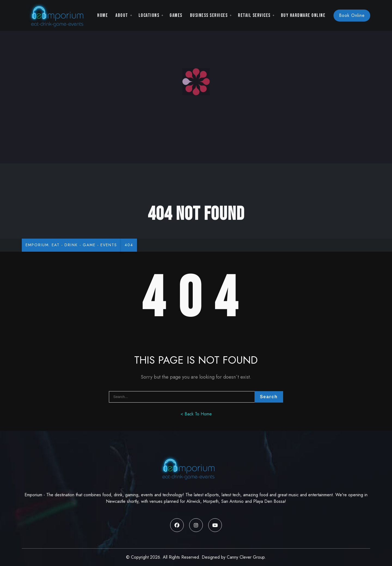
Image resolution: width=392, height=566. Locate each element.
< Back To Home (196, 414)
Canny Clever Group (246, 557)
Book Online (352, 15)
